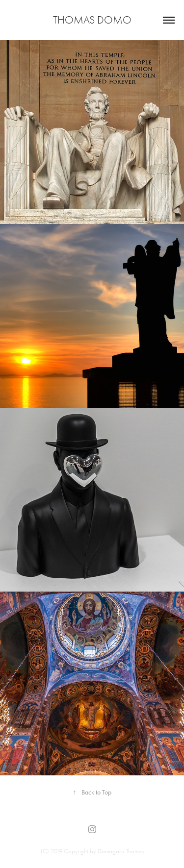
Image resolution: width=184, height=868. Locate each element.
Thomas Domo (92, 20)
